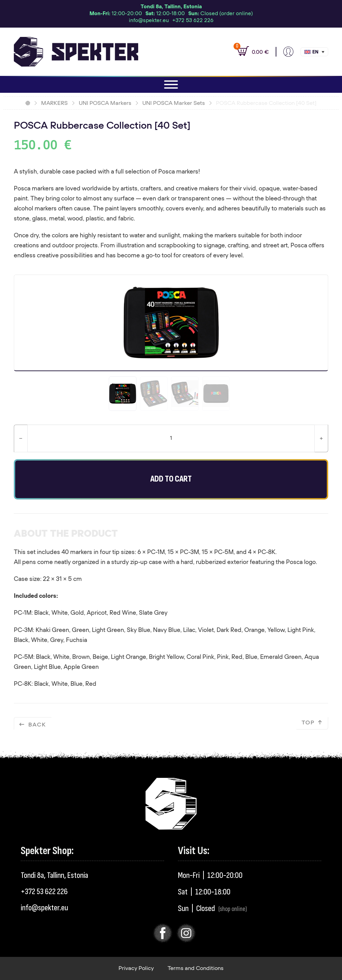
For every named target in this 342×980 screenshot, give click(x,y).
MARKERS (54, 103)
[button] (314, 52)
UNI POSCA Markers (105, 103)
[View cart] (249, 52)
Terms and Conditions (196, 968)
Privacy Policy (136, 968)
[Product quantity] (171, 438)
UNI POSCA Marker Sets (174, 103)
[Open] (171, 85)
